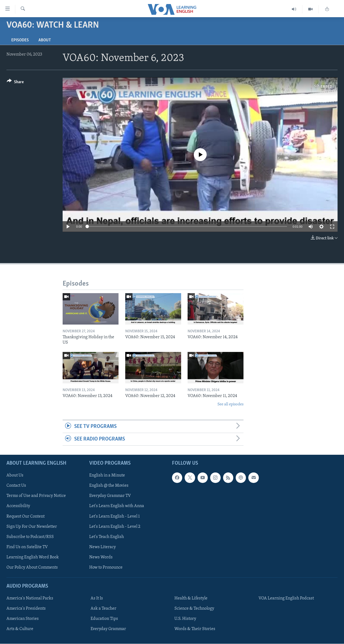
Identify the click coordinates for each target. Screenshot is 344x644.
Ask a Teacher (103, 609)
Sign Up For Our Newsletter (32, 527)
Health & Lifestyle (191, 599)
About (45, 40)
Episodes (20, 40)
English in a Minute (107, 476)
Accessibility (18, 506)
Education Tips (104, 619)
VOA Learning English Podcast (286, 599)
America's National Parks (30, 599)
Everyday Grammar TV (110, 496)
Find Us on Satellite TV (27, 547)
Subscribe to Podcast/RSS (30, 537)
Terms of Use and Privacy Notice (36, 496)
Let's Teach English (107, 537)
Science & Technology (194, 609)
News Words (101, 557)
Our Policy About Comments (32, 567)
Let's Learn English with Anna (117, 506)
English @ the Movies (109, 486)
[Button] (15, 83)
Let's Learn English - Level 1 (114, 516)
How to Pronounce (106, 567)
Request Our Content (26, 516)
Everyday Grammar (108, 629)
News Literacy (103, 547)
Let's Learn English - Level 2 (115, 527)
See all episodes (230, 404)
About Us (15, 476)
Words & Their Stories (195, 629)
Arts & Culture (20, 629)
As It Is (97, 599)
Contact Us (16, 486)
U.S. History (185, 619)
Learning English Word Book (33, 557)
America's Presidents (26, 609)
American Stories (23, 619)
